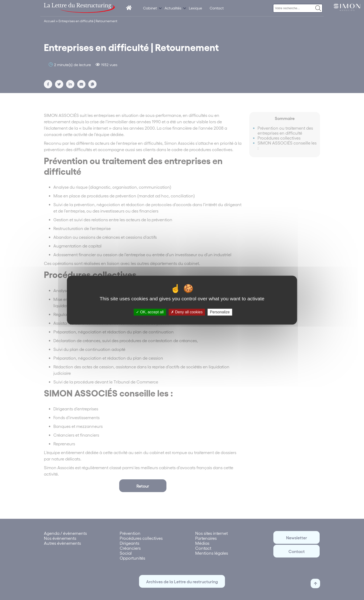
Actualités (173, 8)
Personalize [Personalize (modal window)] (220, 312)
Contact (217, 8)
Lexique (195, 8)
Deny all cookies (187, 312)
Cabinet (150, 8)
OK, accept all (150, 312)
